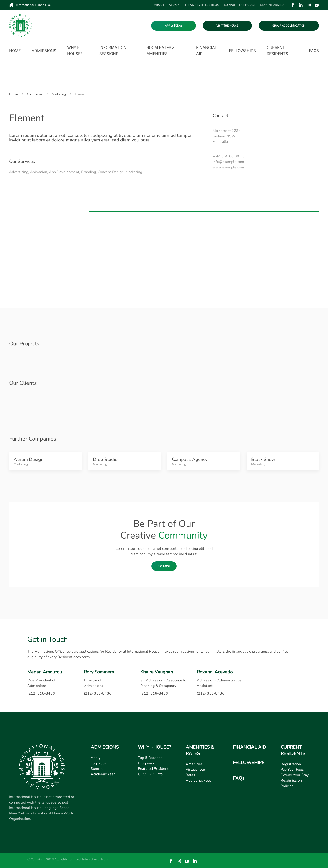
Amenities (194, 764)
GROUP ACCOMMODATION (289, 26)
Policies (287, 786)
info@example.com (228, 162)
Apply (96, 758)
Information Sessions (113, 51)
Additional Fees (199, 781)
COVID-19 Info (150, 774)
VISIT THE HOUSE (227, 26)
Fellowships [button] (242, 51)
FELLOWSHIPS (249, 763)
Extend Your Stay (295, 775)
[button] (297, 861)
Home (15, 51)
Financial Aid (207, 51)
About (159, 5)
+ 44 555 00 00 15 (229, 156)
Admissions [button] (44, 51)
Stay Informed (272, 5)
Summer (98, 769)
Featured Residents (154, 769)
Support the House (240, 5)
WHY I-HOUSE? (155, 747)
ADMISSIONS (105, 747)
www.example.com (228, 167)
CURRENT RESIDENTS (293, 750)
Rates (190, 775)
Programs (146, 763)
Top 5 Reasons (150, 758)
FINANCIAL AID (250, 747)
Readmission (291, 781)
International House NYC (30, 5)
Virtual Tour (195, 770)
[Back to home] (20, 26)
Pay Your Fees (292, 770)
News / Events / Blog (202, 5)
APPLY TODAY (174, 26)
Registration (291, 764)
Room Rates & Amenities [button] (161, 51)
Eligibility (98, 763)
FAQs (314, 51)
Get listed (164, 566)
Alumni (175, 5)
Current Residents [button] (277, 51)
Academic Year (103, 774)
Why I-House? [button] (75, 51)
